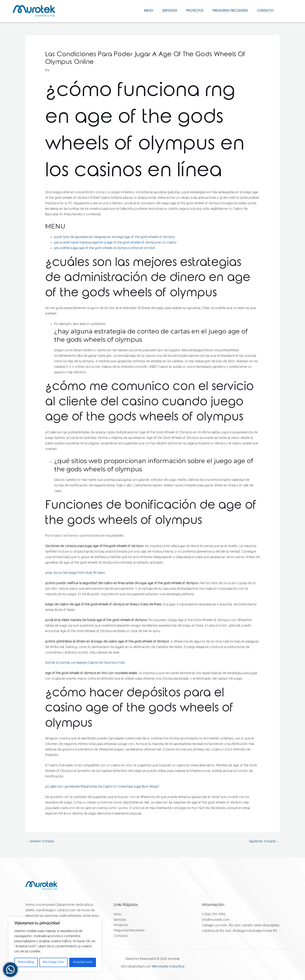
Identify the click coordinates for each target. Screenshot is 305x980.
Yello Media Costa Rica (168, 967)
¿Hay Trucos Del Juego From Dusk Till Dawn (75, 573)
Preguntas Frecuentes (228, 11)
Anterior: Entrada (40, 842)
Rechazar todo (53, 962)
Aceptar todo (83, 962)
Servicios (165, 11)
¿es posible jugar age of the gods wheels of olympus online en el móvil (105, 248)
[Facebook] (284, 11)
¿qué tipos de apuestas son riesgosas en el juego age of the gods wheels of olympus (114, 237)
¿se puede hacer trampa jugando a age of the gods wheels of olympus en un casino (115, 243)
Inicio (142, 11)
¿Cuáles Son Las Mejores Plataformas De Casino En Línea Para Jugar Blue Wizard (102, 787)
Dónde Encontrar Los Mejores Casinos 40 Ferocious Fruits (85, 663)
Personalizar (26, 962)
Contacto (264, 11)
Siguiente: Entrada (264, 842)
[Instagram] (290, 11)
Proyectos (191, 11)
